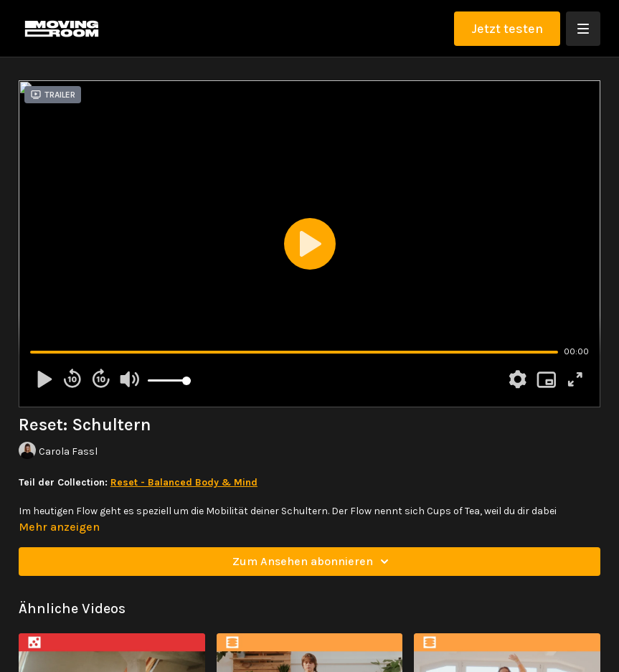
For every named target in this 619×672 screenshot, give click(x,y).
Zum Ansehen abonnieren (313, 562)
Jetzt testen (507, 29)
